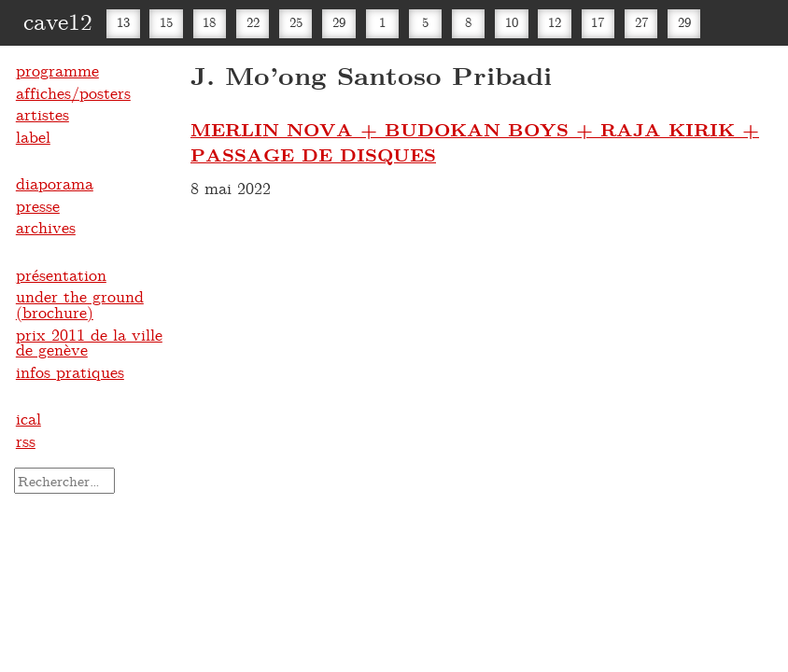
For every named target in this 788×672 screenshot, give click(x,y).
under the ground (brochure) (80, 304)
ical (28, 418)
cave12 (58, 21)
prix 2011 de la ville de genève (89, 342)
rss (26, 441)
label (33, 136)
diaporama (55, 183)
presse (38, 205)
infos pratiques (70, 371)
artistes (42, 114)
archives (46, 227)
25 (296, 22)
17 (598, 22)
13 (123, 22)
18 (209, 22)
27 (641, 22)
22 (253, 22)
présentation (61, 274)
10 (512, 22)
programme (57, 70)
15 (166, 22)
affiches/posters (73, 92)
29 (339, 22)
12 (555, 22)
